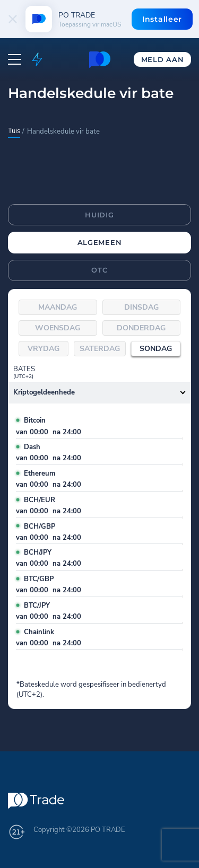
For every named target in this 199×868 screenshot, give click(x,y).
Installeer (162, 19)
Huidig (99, 215)
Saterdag (100, 349)
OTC (99, 270)
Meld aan (163, 59)
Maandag (58, 307)
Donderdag (141, 328)
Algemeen (100, 242)
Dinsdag (141, 307)
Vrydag (44, 349)
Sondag (156, 349)
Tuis (14, 131)
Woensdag (58, 328)
